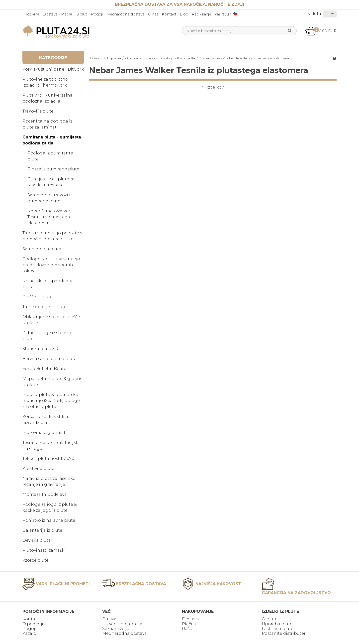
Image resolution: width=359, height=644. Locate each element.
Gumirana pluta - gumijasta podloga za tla (52, 140)
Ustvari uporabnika (122, 624)
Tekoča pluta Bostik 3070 (48, 458)
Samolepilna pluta (42, 249)
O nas (153, 14)
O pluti (82, 14)
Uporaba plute (277, 624)
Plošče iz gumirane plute (53, 169)
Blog (184, 14)
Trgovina (31, 14)
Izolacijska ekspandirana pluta (48, 284)
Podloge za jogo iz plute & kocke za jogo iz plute (50, 507)
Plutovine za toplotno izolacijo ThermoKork (45, 82)
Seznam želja (116, 629)
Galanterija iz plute (42, 530)
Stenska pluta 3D (40, 349)
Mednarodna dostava (125, 14)
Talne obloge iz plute (45, 307)
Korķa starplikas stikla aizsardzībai (45, 420)
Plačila (67, 14)
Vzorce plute (36, 560)
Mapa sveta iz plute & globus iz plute (52, 382)
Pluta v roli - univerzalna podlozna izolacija (47, 98)
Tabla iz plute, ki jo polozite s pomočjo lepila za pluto (52, 236)
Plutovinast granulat (44, 433)
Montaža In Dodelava (45, 494)
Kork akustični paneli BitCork (53, 69)
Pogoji (97, 14)
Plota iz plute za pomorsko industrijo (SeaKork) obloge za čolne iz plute (51, 401)
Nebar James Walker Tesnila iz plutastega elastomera (49, 217)
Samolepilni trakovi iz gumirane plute (50, 198)
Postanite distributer (284, 633)
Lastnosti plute (278, 629)
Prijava (109, 619)
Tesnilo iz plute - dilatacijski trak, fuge (51, 446)
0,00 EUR (321, 31)
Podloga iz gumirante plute (50, 156)
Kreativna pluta (39, 468)
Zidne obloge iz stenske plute (47, 336)
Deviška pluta (37, 540)
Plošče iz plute (38, 297)
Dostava (50, 14)
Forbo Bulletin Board (45, 369)
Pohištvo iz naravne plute (49, 520)
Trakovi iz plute (38, 111)
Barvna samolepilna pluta (49, 359)
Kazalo (29, 633)
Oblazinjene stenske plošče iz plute (51, 320)
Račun (189, 629)
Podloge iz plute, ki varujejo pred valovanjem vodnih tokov (51, 265)
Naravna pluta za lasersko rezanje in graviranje (49, 481)
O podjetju (34, 624)
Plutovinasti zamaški (44, 550)
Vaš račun (223, 14)
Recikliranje (201, 14)
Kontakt (169, 14)
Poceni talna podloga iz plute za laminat (47, 124)
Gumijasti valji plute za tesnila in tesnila (51, 182)
